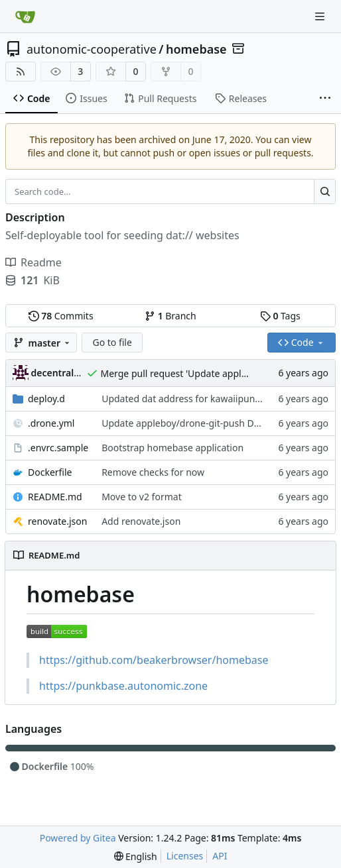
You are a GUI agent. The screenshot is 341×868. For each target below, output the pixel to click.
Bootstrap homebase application (172, 448)
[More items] (325, 99)
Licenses (185, 856)
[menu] (136, 856)
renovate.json (57, 521)
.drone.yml (51, 423)
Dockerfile (50, 472)
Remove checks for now (153, 472)
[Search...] (325, 191)
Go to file (112, 342)
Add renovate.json (141, 521)
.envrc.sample (58, 448)
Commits (61, 316)
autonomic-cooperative (92, 49)
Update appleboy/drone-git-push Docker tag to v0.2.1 (218, 423)
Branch (170, 316)
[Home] (25, 17)
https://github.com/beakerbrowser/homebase (154, 660)
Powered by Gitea (78, 838)
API (220, 856)
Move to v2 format (142, 497)
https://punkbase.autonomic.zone (123, 686)
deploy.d (46, 399)
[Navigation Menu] (321, 16)
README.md (55, 497)
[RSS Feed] (21, 72)
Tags (280, 316)
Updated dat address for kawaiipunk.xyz (189, 399)
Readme (34, 262)
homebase (196, 49)
